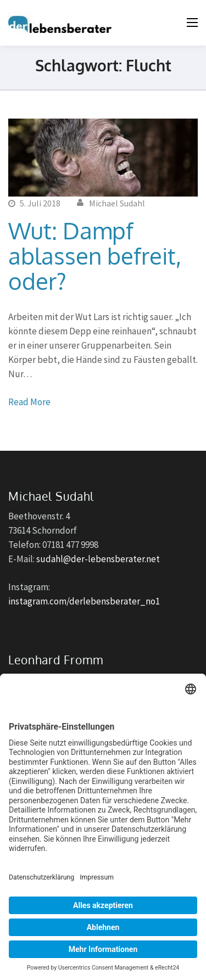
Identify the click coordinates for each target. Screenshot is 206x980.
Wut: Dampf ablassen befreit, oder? (95, 256)
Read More (29, 402)
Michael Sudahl (117, 203)
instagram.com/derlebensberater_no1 (84, 601)
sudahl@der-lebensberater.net (98, 559)
